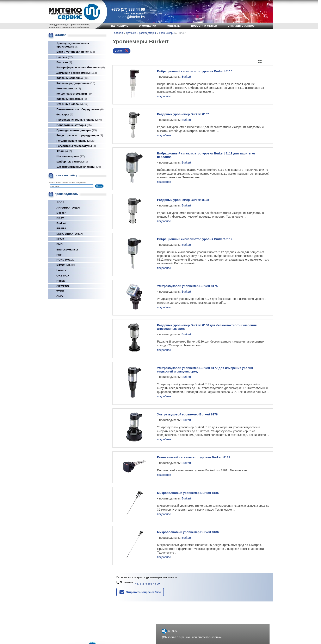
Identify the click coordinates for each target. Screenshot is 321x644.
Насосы (65, 57)
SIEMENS (63, 286)
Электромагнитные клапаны (79, 167)
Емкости (64, 62)
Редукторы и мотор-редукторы (80, 135)
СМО (60, 296)
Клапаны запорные (72, 78)
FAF (59, 255)
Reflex (61, 281)
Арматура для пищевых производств (73, 45)
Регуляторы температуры (76, 146)
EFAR (60, 239)
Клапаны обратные (72, 99)
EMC (60, 244)
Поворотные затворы (74, 125)
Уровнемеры (167, 33)
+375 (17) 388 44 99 (128, 9)
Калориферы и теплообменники (81, 67)
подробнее (164, 96)
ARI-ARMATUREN (68, 208)
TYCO (60, 291)
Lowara (61, 270)
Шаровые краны (71, 156)
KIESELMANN (66, 265)
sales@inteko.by (172, 625)
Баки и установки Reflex (76, 52)
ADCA (60, 202)
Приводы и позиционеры (77, 130)
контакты (174, 26)
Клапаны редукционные (76, 83)
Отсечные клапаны (72, 104)
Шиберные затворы (73, 162)
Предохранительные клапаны (79, 120)
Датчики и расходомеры (77, 73)
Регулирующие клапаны (76, 141)
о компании (148, 26)
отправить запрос (241, 26)
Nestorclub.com (213, 638)
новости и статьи (204, 26)
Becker (61, 213)
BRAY (60, 218)
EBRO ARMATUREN (70, 234)
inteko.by (168, 631)
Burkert (61, 223)
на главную (120, 26)
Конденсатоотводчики (75, 94)
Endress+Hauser (67, 250)
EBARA (61, 228)
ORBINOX (63, 276)
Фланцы (64, 151)
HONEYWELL (65, 260)
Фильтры (65, 114)
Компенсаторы (69, 88)
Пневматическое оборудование (80, 109)
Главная (118, 33)
